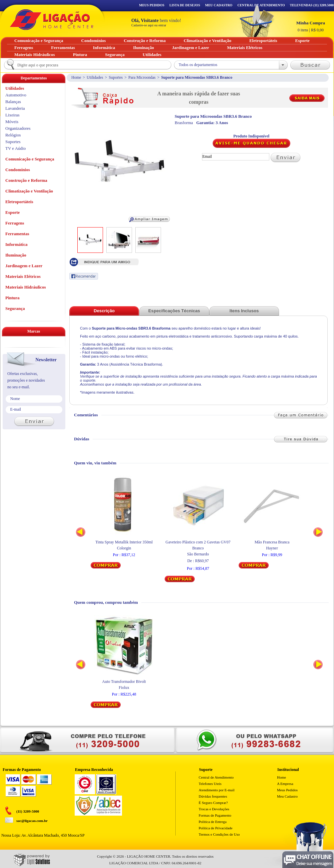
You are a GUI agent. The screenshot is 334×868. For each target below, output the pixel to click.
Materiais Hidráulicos (26, 287)
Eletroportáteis (19, 202)
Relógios (13, 135)
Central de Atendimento (216, 777)
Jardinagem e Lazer (24, 266)
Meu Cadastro (219, 5)
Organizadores (18, 128)
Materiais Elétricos (23, 276)
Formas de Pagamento (215, 815)
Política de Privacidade (215, 828)
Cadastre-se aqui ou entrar (149, 25)
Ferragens (15, 223)
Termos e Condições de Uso (219, 834)
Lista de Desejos (185, 5)
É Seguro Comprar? (213, 803)
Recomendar (84, 276)
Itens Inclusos (244, 311)
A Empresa (285, 784)
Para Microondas (142, 77)
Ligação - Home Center (52, 20)
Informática (16, 244)
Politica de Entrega (213, 822)
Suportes (116, 77)
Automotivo (16, 95)
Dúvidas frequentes (213, 796)
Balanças (13, 102)
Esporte (12, 212)
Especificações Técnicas (174, 311)
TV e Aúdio (15, 148)
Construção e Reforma (26, 180)
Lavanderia (15, 108)
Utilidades (95, 77)
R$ (311, 26)
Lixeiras (12, 115)
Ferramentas (17, 234)
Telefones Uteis (210, 784)
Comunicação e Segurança (30, 159)
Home (76, 77)
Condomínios (18, 170)
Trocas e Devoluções (214, 809)
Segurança (15, 308)
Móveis (12, 122)
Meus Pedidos (152, 5)
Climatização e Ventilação (29, 191)
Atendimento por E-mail (217, 790)
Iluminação (16, 255)
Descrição (104, 311)
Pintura (12, 298)
